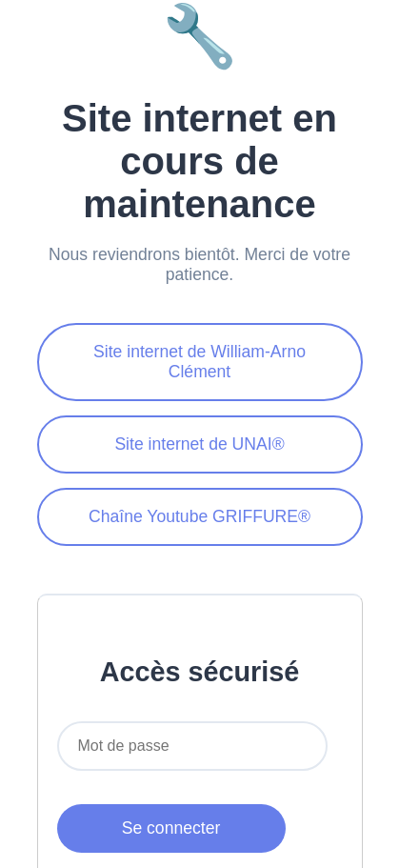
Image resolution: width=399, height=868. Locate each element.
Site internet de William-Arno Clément (199, 362)
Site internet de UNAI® (199, 444)
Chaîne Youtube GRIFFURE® (199, 516)
